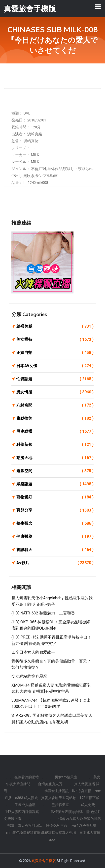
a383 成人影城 (26, 798)
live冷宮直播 (82, 791)
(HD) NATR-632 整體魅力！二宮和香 (43, 613)
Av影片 (55, 563)
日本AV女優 (55, 366)
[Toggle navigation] (98, 7)
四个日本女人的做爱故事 (33, 652)
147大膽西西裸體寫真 (22, 812)
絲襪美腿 (55, 326)
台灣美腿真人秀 (50, 784)
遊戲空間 (55, 471)
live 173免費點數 (84, 826)
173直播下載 (89, 798)
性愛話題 (55, 379)
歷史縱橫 (55, 432)
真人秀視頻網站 (30, 826)
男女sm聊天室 (66, 777)
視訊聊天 (55, 550)
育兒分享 (55, 510)
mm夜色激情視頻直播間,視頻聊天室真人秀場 (41, 833)
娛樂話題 (55, 484)
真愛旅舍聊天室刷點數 (59, 798)
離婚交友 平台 (56, 826)
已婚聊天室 (60, 805)
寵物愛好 (55, 497)
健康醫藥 (55, 537)
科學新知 (55, 445)
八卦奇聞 (55, 405)
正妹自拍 (55, 353)
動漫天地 (55, 458)
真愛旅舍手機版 (44, 861)
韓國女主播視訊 (57, 791)
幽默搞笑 (55, 418)
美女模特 (55, 340)
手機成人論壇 (25, 805)
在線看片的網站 (27, 777)
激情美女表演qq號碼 (67, 812)
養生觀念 (55, 523)
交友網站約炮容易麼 (29, 676)
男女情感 (55, 392)
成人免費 (88, 805)
